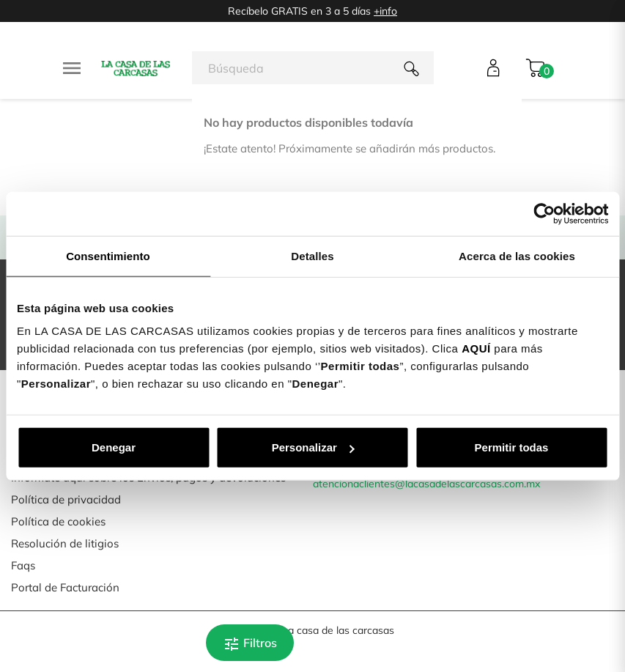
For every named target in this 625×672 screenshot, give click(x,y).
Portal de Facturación (65, 587)
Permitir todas (512, 447)
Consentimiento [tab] (108, 255)
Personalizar (313, 447)
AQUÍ (476, 348)
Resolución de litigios (65, 543)
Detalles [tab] (312, 255)
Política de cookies (58, 521)
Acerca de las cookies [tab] (517, 255)
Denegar (114, 447)
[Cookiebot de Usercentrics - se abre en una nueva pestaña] (544, 213)
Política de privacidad (66, 499)
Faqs (23, 565)
